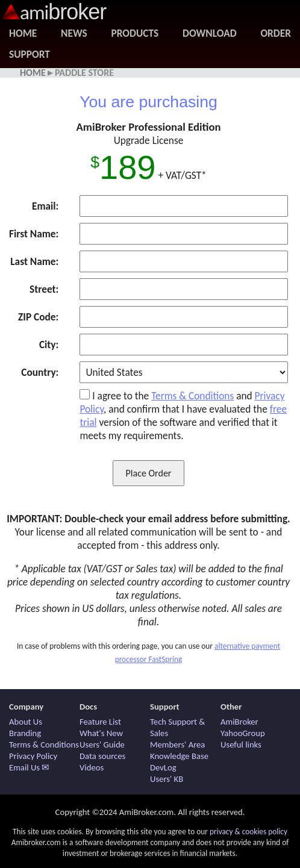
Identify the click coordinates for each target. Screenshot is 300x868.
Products (135, 33)
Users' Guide (102, 745)
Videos (92, 767)
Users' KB (167, 779)
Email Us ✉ (29, 767)
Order (276, 33)
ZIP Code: (38, 317)
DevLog (163, 767)
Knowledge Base (179, 756)
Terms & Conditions (192, 396)
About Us (26, 722)
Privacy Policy (33, 756)
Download (209, 33)
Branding (25, 733)
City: (49, 345)
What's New (101, 733)
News (74, 33)
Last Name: (34, 261)
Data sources (102, 756)
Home (23, 33)
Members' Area (177, 745)
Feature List (100, 722)
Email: (45, 206)
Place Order (149, 473)
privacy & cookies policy (248, 832)
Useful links (241, 745)
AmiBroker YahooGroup (243, 727)
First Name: (34, 234)
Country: (40, 372)
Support (30, 54)
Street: (44, 289)
